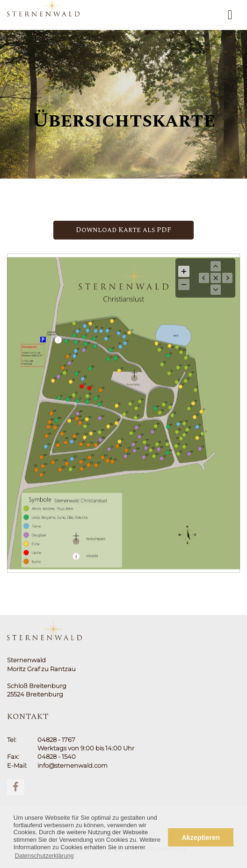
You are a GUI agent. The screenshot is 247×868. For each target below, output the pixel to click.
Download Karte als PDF (123, 230)
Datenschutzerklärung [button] (44, 856)
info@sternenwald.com (73, 765)
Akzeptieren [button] (201, 838)
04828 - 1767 (56, 740)
